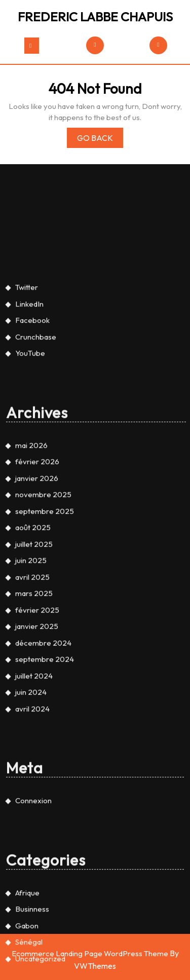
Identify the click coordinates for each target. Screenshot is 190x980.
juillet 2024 (34, 750)
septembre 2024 (45, 733)
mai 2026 (31, 519)
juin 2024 (31, 766)
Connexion (33, 875)
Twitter (27, 362)
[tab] (32, 46)
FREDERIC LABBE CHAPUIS (95, 17)
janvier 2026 (37, 552)
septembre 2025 (45, 585)
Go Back (100, 140)
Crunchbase (36, 411)
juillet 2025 (34, 618)
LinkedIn (29, 378)
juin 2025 (31, 635)
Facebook (32, 394)
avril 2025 (32, 651)
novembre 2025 (43, 569)
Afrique (27, 967)
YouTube (30, 427)
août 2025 (33, 602)
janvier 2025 (37, 701)
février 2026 (37, 536)
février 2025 (37, 684)
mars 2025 (34, 668)
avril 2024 (32, 783)
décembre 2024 (43, 717)
